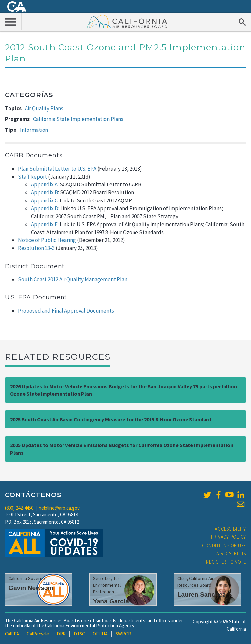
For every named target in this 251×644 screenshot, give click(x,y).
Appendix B (45, 192)
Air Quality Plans (44, 108)
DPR (61, 634)
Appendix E (44, 224)
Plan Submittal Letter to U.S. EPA (57, 169)
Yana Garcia (111, 601)
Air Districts (231, 554)
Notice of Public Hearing (47, 240)
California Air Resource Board (127, 21)
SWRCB (123, 634)
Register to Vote (226, 562)
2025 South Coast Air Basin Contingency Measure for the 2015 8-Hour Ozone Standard (111, 419)
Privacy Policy (229, 537)
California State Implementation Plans (78, 119)
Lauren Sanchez (201, 594)
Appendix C (44, 200)
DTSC (79, 634)
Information (34, 130)
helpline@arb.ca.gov (59, 508)
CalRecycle (38, 634)
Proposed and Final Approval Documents (66, 311)
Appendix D (45, 208)
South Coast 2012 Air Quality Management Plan (73, 279)
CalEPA (12, 634)
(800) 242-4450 (19, 508)
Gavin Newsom (31, 588)
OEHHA (100, 634)
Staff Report (33, 177)
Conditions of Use (224, 545)
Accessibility (230, 529)
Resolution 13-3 (36, 248)
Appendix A (44, 184)
